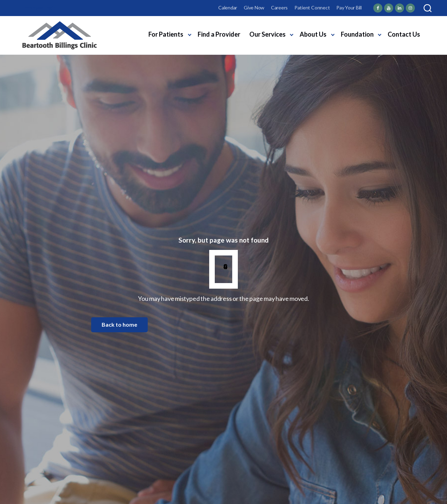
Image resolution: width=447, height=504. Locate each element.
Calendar (228, 8)
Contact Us (404, 34)
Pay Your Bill (349, 8)
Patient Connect (312, 8)
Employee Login (39, 8)
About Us (313, 34)
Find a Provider (219, 34)
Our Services (268, 34)
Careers (279, 8)
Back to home (119, 324)
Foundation (357, 34)
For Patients (166, 34)
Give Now (254, 8)
